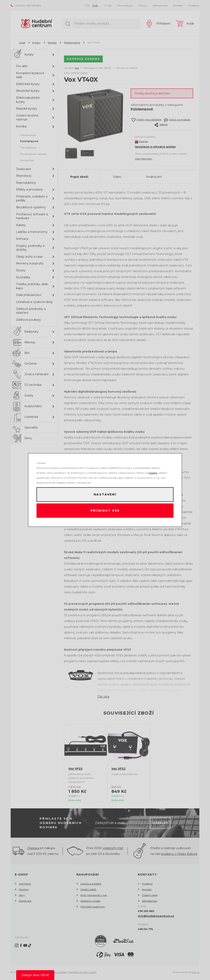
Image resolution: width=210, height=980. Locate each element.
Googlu (153, 473)
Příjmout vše (105, 511)
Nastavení (105, 494)
